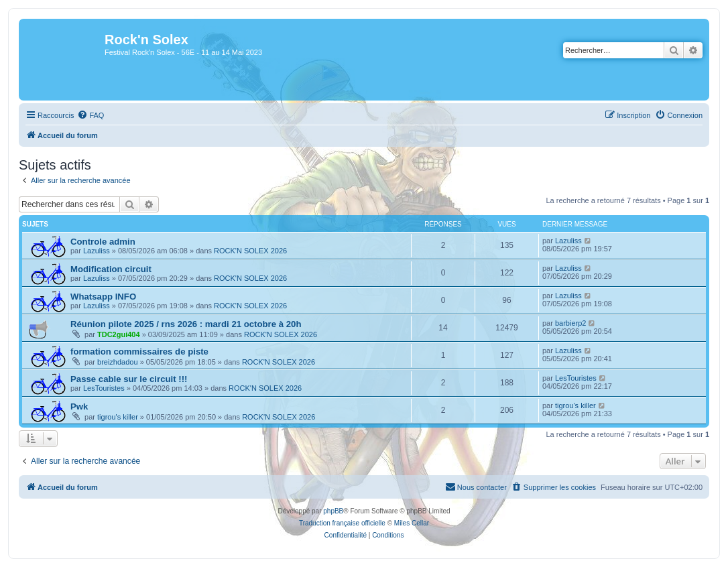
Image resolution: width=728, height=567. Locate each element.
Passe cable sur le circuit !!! (129, 379)
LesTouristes (104, 388)
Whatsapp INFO (103, 297)
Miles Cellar (412, 523)
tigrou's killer (118, 417)
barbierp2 (570, 323)
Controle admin (103, 242)
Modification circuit (111, 269)
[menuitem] (90, 115)
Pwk (79, 406)
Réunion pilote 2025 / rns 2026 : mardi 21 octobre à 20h (186, 324)
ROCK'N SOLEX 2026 (250, 251)
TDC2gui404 (119, 334)
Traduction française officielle (342, 523)
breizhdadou (118, 362)
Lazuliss (97, 251)
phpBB (333, 511)
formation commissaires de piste (139, 352)
